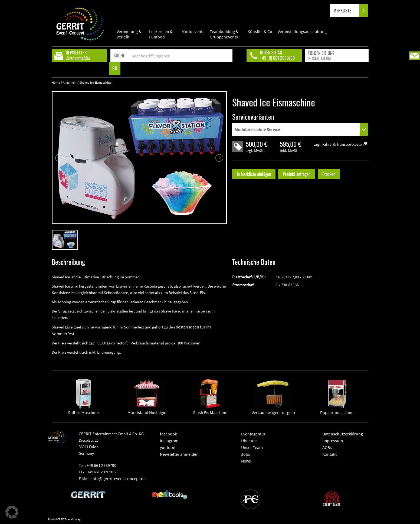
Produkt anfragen (297, 174)
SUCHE (119, 56)
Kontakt (329, 454)
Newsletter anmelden (179, 454)
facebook (168, 434)
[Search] (180, 56)
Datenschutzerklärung (343, 434)
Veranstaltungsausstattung (302, 31)
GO (115, 68)
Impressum (333, 441)
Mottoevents (193, 31)
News (246, 461)
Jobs (246, 454)
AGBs (327, 447)
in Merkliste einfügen (254, 174)
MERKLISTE (347, 11)
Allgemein (70, 82)
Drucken (329, 174)
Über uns (249, 441)
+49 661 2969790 (101, 465)
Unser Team (252, 447)
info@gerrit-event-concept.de (119, 479)
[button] (12, 512)
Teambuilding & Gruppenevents (224, 34)
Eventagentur (253, 434)
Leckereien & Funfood (161, 34)
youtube (168, 447)
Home (56, 82)
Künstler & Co (260, 31)
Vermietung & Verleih (129, 34)
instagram (169, 441)
